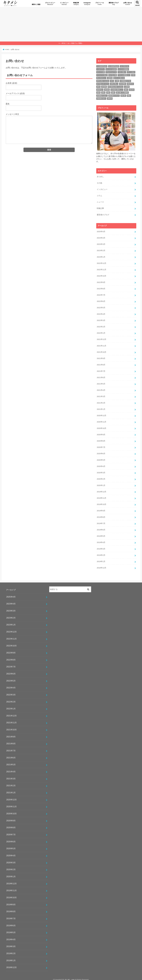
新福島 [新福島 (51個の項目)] (107, 90)
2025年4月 (101, 231)
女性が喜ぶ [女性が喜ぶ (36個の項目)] (114, 84)
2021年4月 (101, 389)
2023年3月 (101, 244)
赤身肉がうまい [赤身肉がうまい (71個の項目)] (102, 96)
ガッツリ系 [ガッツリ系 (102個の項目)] (101, 72)
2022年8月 (101, 288)
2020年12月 (101, 414)
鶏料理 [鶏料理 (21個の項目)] (110, 98)
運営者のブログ (114, 4)
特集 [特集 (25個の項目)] (108, 93)
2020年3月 (101, 471)
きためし (100, 177)
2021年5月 (101, 383)
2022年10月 (101, 275)
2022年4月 (101, 313)
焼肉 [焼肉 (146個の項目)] (98, 93)
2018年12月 (101, 566)
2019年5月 (101, 534)
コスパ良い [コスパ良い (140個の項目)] (122, 72)
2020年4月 (101, 465)
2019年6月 (101, 528)
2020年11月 (101, 420)
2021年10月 (101, 351)
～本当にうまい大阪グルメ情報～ (72, 43)
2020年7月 (101, 446)
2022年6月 (101, 301)
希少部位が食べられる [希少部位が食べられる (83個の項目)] (115, 87)
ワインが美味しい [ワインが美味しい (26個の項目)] (124, 75)
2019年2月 (101, 553)
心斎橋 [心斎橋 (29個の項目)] (127, 87)
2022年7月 (101, 294)
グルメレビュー (50, 4)
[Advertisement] (71, 24)
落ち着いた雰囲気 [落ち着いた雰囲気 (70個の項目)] (122, 93)
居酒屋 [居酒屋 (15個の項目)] (104, 87)
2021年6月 (101, 376)
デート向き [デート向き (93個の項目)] (131, 72)
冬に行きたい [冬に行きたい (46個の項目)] (101, 78)
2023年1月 (101, 256)
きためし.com (70, 977)
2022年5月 (101, 307)
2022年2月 (101, 326)
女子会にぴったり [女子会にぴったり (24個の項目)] (103, 84)
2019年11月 (101, 496)
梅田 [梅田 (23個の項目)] (126, 90)
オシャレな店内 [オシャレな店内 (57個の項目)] (111, 69)
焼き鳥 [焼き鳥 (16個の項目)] (132, 90)
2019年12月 (101, 490)
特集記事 (76, 4)
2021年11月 (101, 345)
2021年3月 (101, 395)
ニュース (100, 202)
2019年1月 (101, 559)
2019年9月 (101, 509)
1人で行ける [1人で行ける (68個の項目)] (124, 66)
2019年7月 (101, 521)
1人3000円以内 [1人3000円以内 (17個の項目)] (102, 66)
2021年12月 (101, 339)
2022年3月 (101, 320)
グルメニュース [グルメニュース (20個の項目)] (111, 72)
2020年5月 (101, 458)
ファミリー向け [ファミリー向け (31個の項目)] (102, 75)
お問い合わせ (128, 4)
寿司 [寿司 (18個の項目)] (98, 87)
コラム (99, 196)
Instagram (87, 4)
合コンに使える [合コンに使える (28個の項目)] (119, 78)
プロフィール (100, 4)
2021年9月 (101, 357)
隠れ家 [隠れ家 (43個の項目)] (123, 96)
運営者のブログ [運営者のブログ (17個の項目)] (114, 96)
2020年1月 (101, 484)
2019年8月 (101, 515)
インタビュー (64, 4)
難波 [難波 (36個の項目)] (129, 96)
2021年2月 (101, 401)
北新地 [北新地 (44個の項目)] (110, 78)
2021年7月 (101, 370)
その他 (99, 183)
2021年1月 (101, 408)
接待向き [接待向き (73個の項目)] (100, 90)
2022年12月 (101, 263)
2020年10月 (101, 427)
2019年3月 (101, 547)
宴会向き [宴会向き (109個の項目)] (130, 84)
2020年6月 (101, 452)
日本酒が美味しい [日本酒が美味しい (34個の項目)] (117, 90)
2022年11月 (101, 269)
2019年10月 (101, 502)
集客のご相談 (36, 4)
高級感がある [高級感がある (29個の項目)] (101, 98)
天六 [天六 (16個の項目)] (112, 81)
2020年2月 (101, 477)
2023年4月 (101, 238)
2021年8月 (101, 364)
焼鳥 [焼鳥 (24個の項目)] (103, 93)
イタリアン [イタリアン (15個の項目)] (101, 69)
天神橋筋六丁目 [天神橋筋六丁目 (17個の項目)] (125, 81)
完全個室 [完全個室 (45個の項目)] (123, 84)
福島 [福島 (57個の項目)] (113, 93)
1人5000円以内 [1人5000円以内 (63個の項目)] (114, 66)
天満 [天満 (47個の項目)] (117, 81)
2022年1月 (101, 332)
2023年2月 (101, 250)
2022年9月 (101, 282)
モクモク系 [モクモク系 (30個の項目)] (113, 75)
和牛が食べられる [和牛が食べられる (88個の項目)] (103, 81)
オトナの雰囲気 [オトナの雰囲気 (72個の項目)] (123, 69)
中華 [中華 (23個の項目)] (133, 75)
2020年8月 (101, 439)
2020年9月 (101, 433)
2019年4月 (101, 540)
